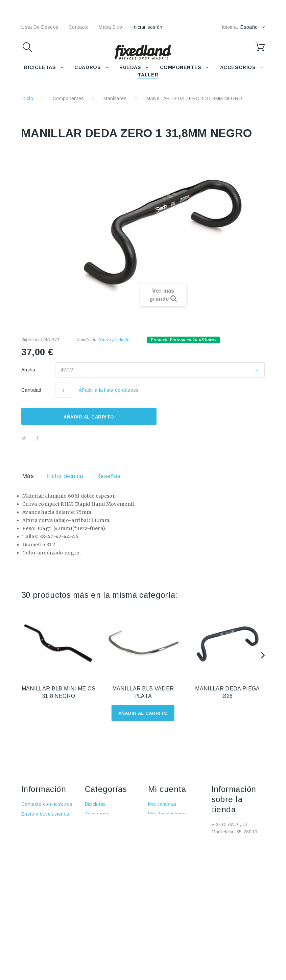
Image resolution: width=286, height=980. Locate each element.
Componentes (68, 98)
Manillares (115, 98)
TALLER (148, 75)
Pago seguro (36, 843)
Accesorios (97, 814)
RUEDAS (130, 67)
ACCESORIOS (238, 67)
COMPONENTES (181, 67)
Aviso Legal (34, 824)
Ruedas (94, 834)
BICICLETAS (40, 67)
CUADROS (88, 67)
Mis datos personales (172, 843)
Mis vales (159, 853)
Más (28, 476)
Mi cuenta (167, 789)
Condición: (87, 339)
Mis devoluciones (168, 814)
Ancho (29, 370)
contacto (79, 27)
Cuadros (94, 824)
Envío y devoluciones (45, 814)
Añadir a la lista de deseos (109, 390)
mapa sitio (110, 27)
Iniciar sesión (147, 27)
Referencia (32, 339)
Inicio (27, 98)
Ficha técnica (65, 476)
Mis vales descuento (171, 824)
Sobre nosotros (39, 834)
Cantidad (31, 390)
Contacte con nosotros (47, 804)
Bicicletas (96, 804)
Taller (91, 853)
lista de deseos (40, 27)
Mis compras (162, 804)
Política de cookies (43, 853)
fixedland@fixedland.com (239, 874)
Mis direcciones (166, 834)
